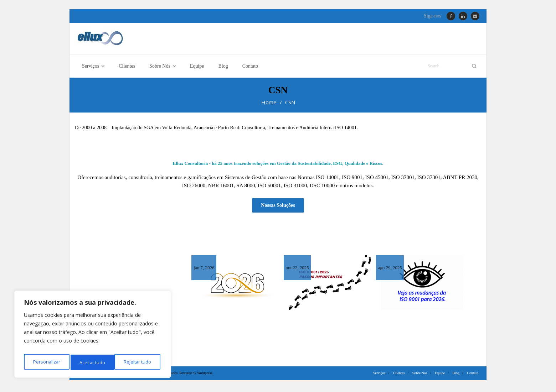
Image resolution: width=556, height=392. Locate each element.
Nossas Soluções (278, 208)
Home (269, 106)
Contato (473, 376)
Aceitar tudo (140, 362)
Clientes (399, 376)
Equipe (440, 376)
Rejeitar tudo (93, 362)
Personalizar (46, 362)
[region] (93, 336)
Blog (456, 376)
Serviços (379, 376)
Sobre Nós (420, 376)
